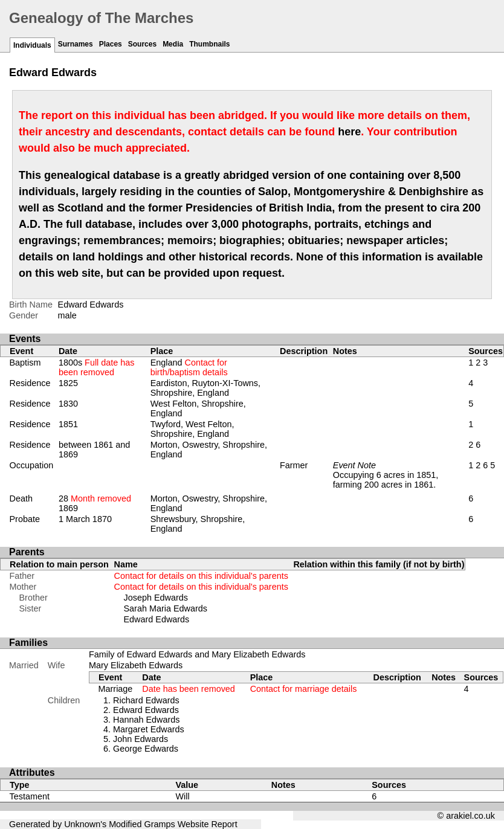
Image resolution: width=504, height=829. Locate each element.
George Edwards (146, 749)
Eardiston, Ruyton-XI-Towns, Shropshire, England (205, 388)
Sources (142, 44)
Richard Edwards (146, 700)
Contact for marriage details (304, 689)
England (189, 367)
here (349, 132)
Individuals (32, 45)
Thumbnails (209, 44)
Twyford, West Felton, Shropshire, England (192, 429)
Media (173, 44)
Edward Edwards (157, 619)
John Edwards (141, 739)
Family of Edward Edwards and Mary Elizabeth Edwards (197, 654)
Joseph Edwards (156, 598)
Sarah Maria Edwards (166, 608)
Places (111, 44)
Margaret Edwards (149, 729)
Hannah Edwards (146, 720)
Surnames (76, 44)
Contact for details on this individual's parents (201, 576)
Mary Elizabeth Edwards (136, 665)
